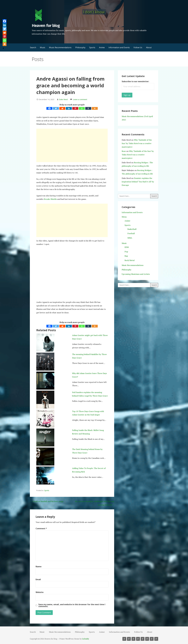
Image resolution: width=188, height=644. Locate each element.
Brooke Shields (50, 199)
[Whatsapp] (82, 108)
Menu (124, 217)
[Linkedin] (69, 108)
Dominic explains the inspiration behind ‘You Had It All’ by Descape (138, 182)
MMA (130, 238)
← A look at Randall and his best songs (47, 501)
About (149, 47)
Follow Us (138, 47)
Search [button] (33, 47)
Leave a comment (80, 99)
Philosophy (80, 47)
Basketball (132, 229)
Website (40, 592)
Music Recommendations (60, 47)
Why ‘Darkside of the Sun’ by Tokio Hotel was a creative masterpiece (137, 143)
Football (131, 233)
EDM (127, 247)
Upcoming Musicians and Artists (136, 274)
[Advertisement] (72, 145)
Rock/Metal (130, 260)
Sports (92, 47)
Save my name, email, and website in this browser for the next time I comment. (72, 605)
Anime (102, 47)
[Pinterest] (75, 108)
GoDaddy (85, 639)
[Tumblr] (88, 108)
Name (39, 567)
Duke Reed (63, 99)
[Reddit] (62, 108)
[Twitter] (56, 108)
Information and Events (119, 47)
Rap (126, 256)
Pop (126, 252)
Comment (41, 528)
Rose (124, 151)
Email (38, 579)
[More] (95, 108)
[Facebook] (49, 108)
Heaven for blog (46, 25)
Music (43, 47)
